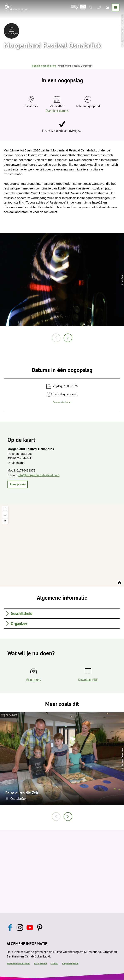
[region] (62, 545)
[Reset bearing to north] (5, 521)
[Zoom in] (5, 509)
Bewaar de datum (62, 402)
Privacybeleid (40, 963)
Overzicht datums (57, 111)
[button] (18, 484)
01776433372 (26, 470)
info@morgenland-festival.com (39, 475)
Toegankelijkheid (70, 963)
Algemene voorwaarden (18, 963)
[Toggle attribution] (119, 583)
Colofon (54, 963)
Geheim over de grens (44, 66)
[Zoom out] (5, 515)
